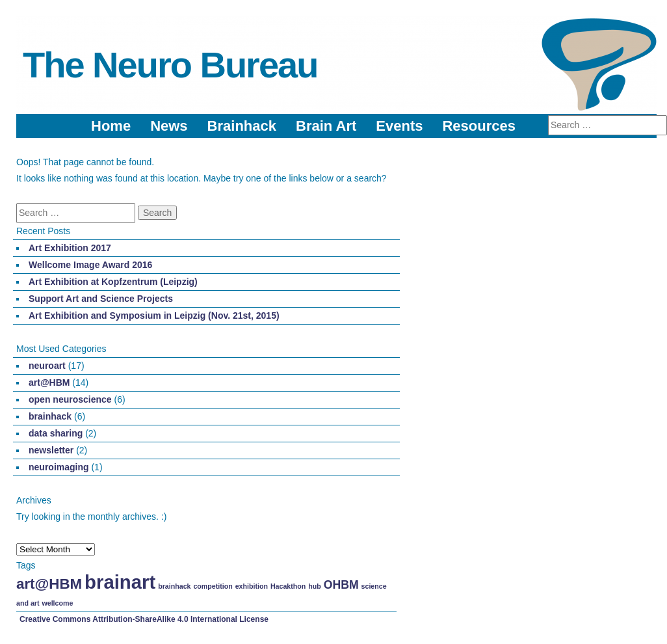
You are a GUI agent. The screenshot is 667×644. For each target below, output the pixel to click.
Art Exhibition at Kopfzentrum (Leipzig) (113, 282)
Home (111, 126)
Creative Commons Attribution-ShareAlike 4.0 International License (144, 619)
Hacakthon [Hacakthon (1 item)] (288, 586)
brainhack (50, 416)
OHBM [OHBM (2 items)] (341, 585)
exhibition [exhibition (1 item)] (252, 586)
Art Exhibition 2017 (70, 248)
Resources (479, 126)
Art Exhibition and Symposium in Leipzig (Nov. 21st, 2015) (154, 315)
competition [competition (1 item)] (213, 586)
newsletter (51, 450)
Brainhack (242, 126)
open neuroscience (70, 399)
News (169, 126)
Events (399, 126)
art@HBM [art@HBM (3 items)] (49, 584)
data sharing (56, 433)
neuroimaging (59, 467)
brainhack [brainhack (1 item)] (174, 586)
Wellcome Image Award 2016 (90, 265)
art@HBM (49, 382)
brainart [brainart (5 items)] (120, 582)
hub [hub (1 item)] (315, 586)
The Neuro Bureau (170, 65)
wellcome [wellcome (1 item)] (57, 603)
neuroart (47, 366)
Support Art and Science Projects (101, 299)
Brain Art (326, 126)
